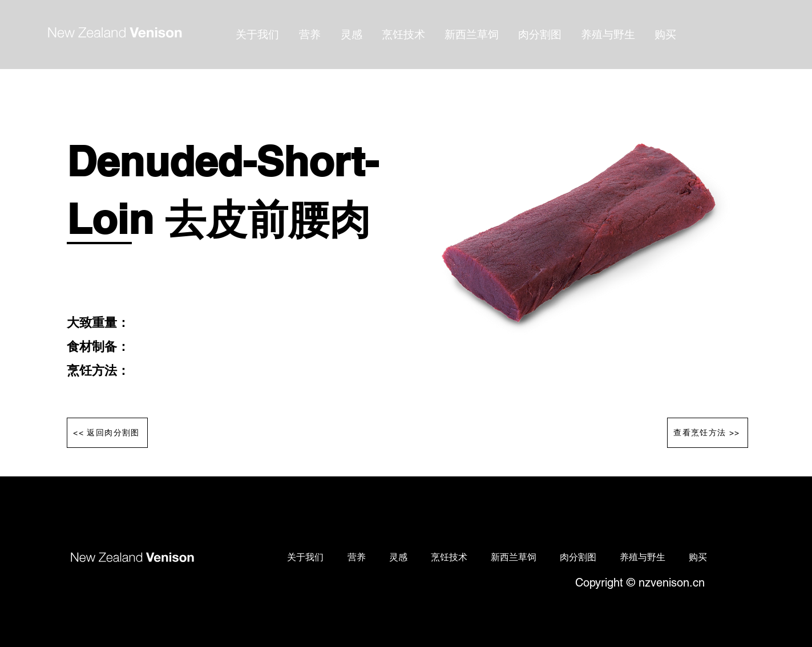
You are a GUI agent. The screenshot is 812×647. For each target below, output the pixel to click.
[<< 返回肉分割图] (107, 433)
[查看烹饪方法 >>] (708, 433)
